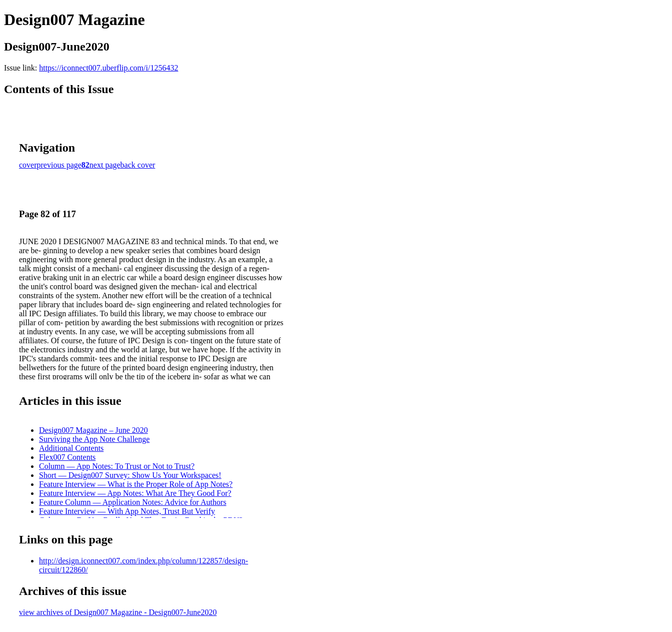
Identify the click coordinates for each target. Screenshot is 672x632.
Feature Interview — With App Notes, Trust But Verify (127, 511)
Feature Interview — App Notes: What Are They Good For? (135, 493)
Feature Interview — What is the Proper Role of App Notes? (136, 484)
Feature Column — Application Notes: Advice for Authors (133, 502)
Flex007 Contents (67, 457)
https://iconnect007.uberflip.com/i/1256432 (108, 68)
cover (28, 165)
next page (105, 165)
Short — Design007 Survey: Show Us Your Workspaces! (130, 475)
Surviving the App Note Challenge (94, 439)
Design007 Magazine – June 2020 (93, 430)
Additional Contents (71, 448)
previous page (59, 165)
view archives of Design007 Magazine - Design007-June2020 (118, 612)
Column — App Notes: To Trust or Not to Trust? (117, 466)
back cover (138, 165)
